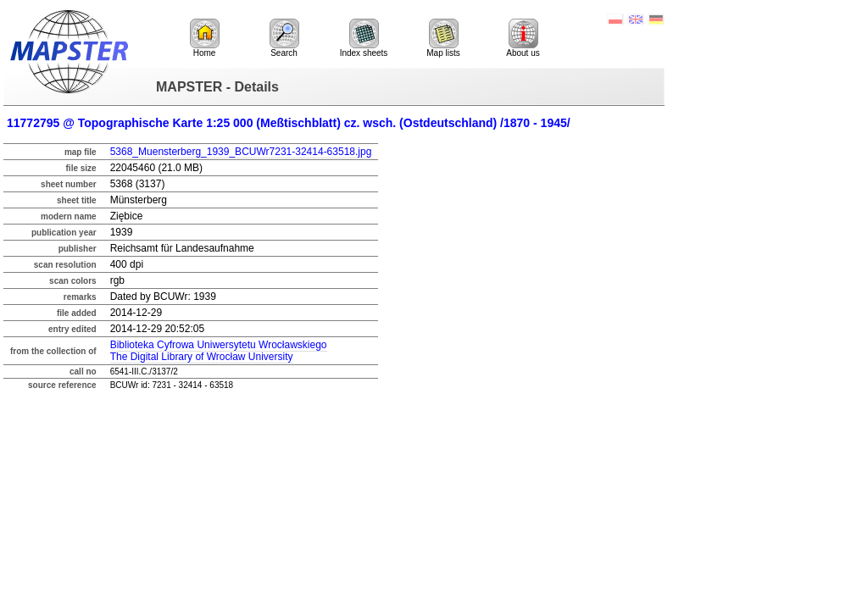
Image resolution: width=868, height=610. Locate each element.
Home (205, 38)
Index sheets (364, 38)
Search (284, 38)
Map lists (443, 38)
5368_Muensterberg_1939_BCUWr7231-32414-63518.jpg (241, 152)
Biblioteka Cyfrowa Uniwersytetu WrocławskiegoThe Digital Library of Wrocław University (219, 351)
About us (523, 38)
